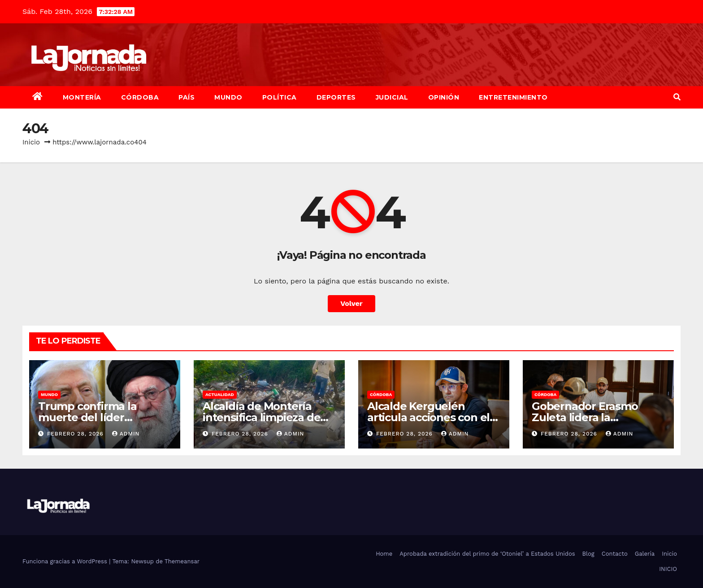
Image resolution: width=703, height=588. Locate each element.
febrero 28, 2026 (76, 434)
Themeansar (182, 561)
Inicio (31, 142)
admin (126, 434)
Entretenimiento (513, 97)
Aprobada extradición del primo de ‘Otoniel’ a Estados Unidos (487, 554)
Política (280, 97)
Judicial (392, 97)
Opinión (444, 97)
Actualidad (220, 394)
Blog (588, 554)
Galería (645, 554)
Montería (82, 97)
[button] (677, 97)
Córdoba (140, 97)
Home (384, 554)
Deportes (336, 97)
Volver (351, 303)
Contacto (615, 554)
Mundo (228, 97)
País (187, 97)
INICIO (668, 569)
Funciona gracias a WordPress (66, 561)
